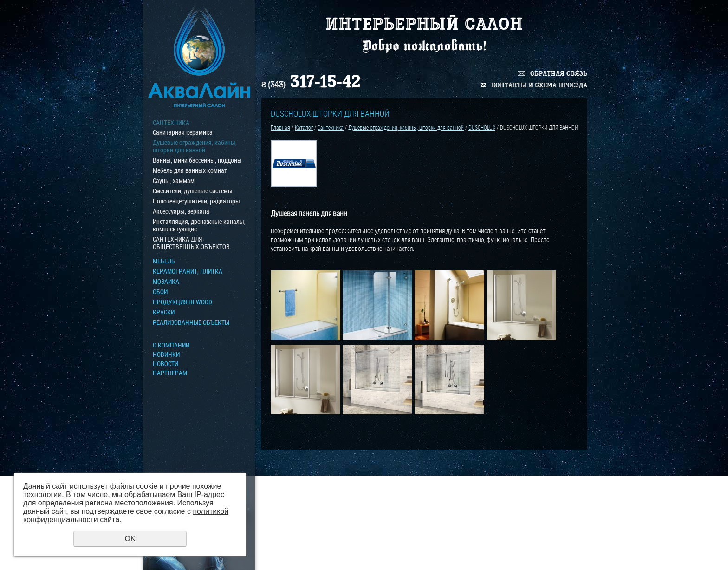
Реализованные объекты (191, 322)
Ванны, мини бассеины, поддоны (197, 160)
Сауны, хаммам (174, 181)
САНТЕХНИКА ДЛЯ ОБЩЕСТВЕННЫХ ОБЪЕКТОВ (191, 243)
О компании (171, 345)
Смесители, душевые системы (193, 191)
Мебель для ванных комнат (190, 170)
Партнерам (170, 373)
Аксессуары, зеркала (181, 211)
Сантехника (171, 123)
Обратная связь (559, 74)
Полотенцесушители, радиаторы (196, 201)
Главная (280, 127)
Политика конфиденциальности (546, 552)
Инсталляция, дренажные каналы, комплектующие (199, 225)
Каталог (304, 127)
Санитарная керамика (183, 132)
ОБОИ (160, 292)
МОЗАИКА (166, 282)
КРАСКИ (164, 312)
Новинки (166, 354)
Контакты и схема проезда (539, 85)
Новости (166, 364)
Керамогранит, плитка (188, 271)
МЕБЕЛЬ (164, 261)
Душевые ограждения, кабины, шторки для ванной (195, 146)
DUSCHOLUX (482, 127)
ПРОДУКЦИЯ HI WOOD (182, 302)
